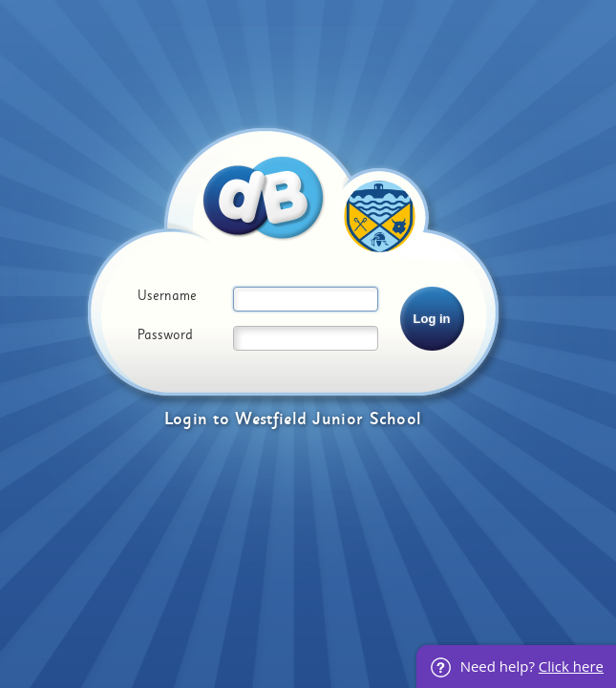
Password (165, 335)
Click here (571, 666)
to (221, 419)
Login (186, 419)
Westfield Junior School (328, 419)
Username (167, 296)
